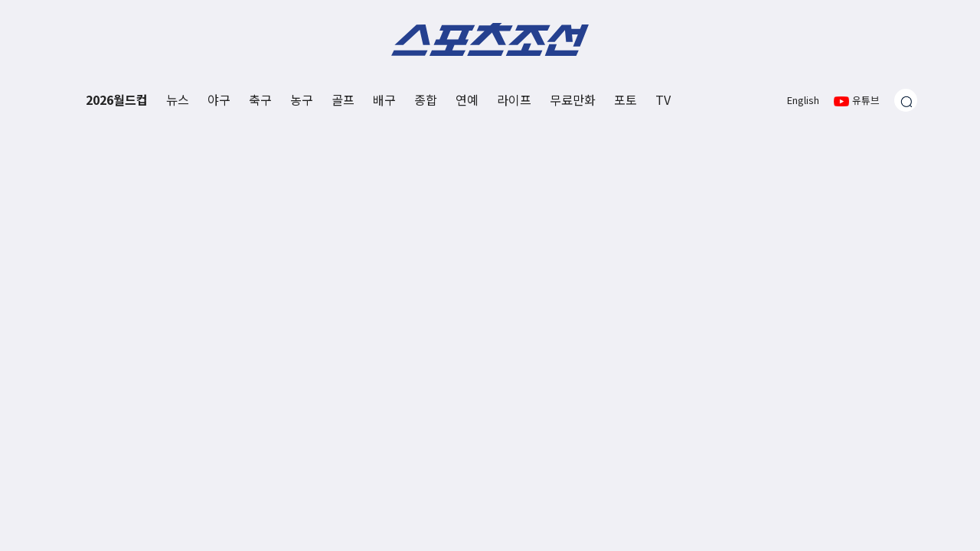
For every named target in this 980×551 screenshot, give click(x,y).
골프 (343, 99)
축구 (260, 99)
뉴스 (178, 99)
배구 (384, 99)
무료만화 (573, 99)
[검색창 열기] (906, 100)
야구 (219, 99)
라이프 (514, 99)
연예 (467, 99)
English (803, 100)
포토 (626, 99)
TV (663, 99)
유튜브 (857, 100)
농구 (302, 99)
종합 (426, 99)
